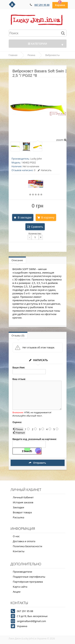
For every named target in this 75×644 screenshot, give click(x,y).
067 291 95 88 (42, 5)
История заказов (23, 502)
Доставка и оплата (24, 541)
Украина (22, 626)
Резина (31, 55)
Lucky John (36, 159)
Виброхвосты (52, 55)
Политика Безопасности (28, 546)
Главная (13, 55)
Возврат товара (22, 512)
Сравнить (37, 227)
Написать (45, 170)
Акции (17, 592)
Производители (23, 572)
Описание (17, 260)
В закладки (25, 217)
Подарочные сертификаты (29, 577)
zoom (61, 140)
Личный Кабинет (23, 497)
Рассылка (19, 517)
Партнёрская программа (28, 582)
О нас (16, 536)
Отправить (37, 463)
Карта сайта (20, 587)
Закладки (19, 507)
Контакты (19, 551)
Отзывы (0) (18, 336)
